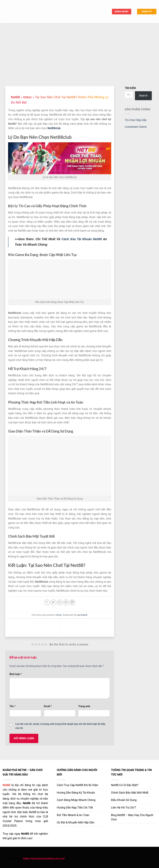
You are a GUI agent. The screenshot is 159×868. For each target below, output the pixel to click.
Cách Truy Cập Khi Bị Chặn (77, 785)
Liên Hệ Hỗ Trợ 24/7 (124, 808)
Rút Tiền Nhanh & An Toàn (73, 815)
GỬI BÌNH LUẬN (24, 738)
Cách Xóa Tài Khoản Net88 (82, 239)
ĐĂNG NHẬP (121, 11)
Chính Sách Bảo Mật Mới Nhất (130, 793)
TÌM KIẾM (130, 88)
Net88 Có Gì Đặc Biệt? (125, 785)
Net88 (15, 97)
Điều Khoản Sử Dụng (124, 800)
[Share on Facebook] (47, 602)
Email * (48, 706)
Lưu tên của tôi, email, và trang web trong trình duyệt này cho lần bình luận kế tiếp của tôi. (60, 726)
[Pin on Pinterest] (66, 602)
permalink (82, 615)
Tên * (12, 706)
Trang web (84, 706)
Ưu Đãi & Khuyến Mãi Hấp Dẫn (75, 822)
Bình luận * (16, 674)
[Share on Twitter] (53, 602)
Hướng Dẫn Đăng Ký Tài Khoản (76, 793)
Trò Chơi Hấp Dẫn (136, 120)
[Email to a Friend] (60, 602)
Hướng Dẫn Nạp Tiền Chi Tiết (75, 808)
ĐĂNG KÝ (147, 11)
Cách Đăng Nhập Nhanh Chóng (76, 800)
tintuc (27, 97)
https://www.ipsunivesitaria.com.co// (44, 859)
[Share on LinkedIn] (72, 602)
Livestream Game (136, 127)
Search (143, 96)
